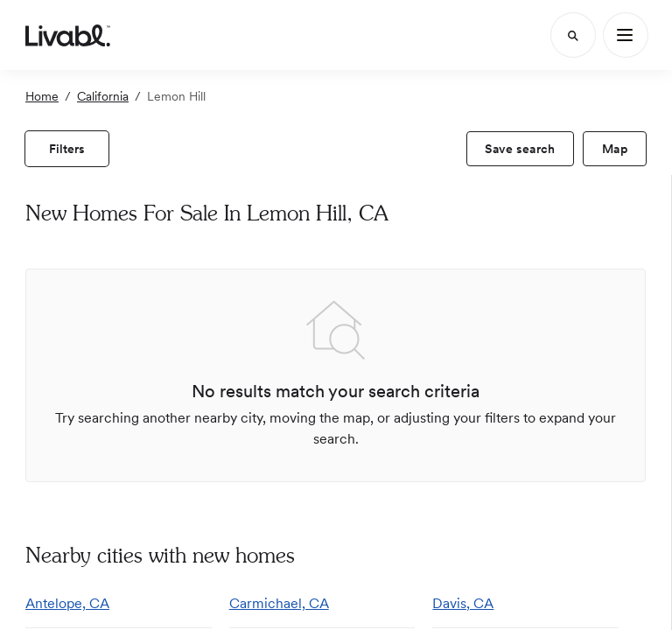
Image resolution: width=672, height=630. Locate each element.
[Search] (573, 35)
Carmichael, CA (279, 603)
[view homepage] (68, 35)
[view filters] (67, 149)
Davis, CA (463, 603)
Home (42, 96)
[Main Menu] (626, 35)
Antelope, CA (67, 603)
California (103, 96)
